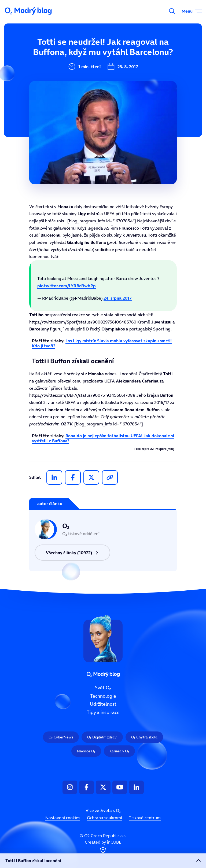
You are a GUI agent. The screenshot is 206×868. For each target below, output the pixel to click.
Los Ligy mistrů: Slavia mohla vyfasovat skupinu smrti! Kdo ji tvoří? (102, 343)
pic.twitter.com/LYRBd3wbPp (67, 286)
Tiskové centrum (145, 818)
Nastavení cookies (63, 818)
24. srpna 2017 (118, 298)
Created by (103, 847)
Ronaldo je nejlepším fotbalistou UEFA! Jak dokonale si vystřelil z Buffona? (103, 438)
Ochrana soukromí (104, 818)
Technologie (103, 696)
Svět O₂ (103, 688)
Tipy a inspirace (103, 712)
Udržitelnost (103, 704)
